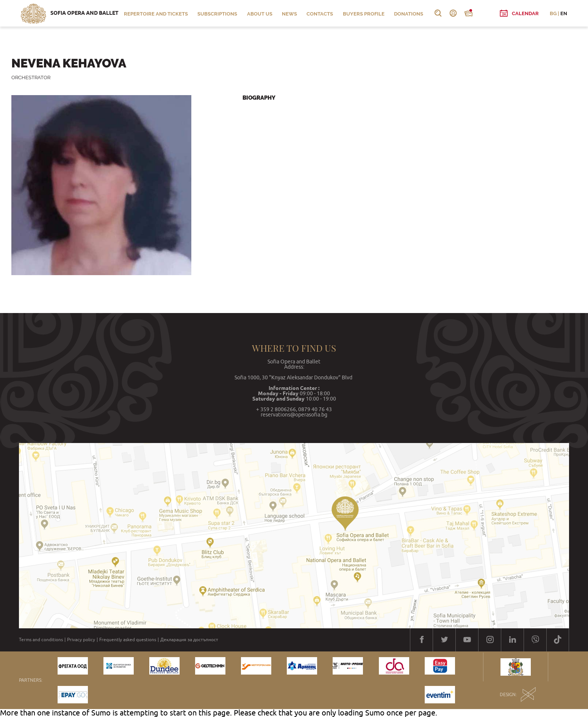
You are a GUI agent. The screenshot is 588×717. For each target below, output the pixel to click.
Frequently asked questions (128, 640)
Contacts (320, 14)
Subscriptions (217, 14)
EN (564, 13)
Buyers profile (364, 14)
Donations (409, 14)
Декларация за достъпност (189, 640)
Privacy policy (81, 640)
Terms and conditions (41, 640)
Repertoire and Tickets (156, 14)
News (289, 14)
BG (553, 13)
